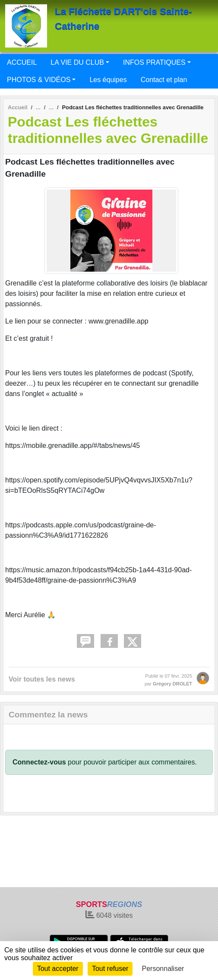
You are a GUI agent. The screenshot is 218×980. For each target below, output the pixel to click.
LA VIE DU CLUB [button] (77, 62)
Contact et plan (164, 80)
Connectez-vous (39, 762)
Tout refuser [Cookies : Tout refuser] (110, 969)
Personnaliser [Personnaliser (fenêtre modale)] (163, 969)
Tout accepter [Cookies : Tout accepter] (58, 969)
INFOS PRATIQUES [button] (154, 62)
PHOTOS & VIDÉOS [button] (39, 80)
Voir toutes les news (42, 679)
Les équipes (108, 80)
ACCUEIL (22, 62)
